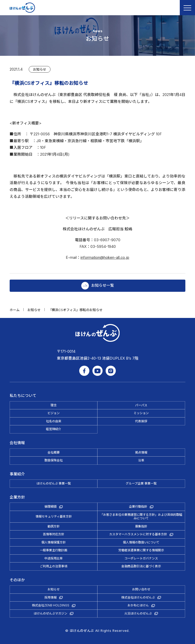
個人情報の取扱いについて (141, 542)
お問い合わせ (141, 589)
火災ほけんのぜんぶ (138, 613)
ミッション (141, 413)
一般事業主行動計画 (54, 550)
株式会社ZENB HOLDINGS (51, 605)
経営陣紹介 (54, 429)
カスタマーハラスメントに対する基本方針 (138, 534)
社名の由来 (54, 421)
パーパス (141, 405)
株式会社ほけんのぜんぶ (138, 597)
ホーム (15, 310)
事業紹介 (17, 474)
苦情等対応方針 (54, 534)
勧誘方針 (54, 526)
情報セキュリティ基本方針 (54, 516)
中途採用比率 (54, 558)
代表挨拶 (141, 421)
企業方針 (17, 497)
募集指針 (141, 526)
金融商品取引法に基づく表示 (141, 566)
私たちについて (23, 396)
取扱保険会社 (54, 460)
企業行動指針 (138, 506)
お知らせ (40, 69)
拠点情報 (141, 452)
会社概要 (54, 452)
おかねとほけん (138, 605)
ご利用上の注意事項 (54, 566)
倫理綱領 (51, 506)
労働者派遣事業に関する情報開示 (141, 550)
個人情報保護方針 (54, 542)
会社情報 (17, 443)
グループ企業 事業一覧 (141, 483)
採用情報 (51, 597)
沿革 (141, 460)
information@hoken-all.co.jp (105, 257)
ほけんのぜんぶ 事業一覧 (54, 483)
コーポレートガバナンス (141, 558)
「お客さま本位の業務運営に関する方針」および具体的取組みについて (141, 516)
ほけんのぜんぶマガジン (51, 613)
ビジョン (54, 413)
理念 (54, 405)
